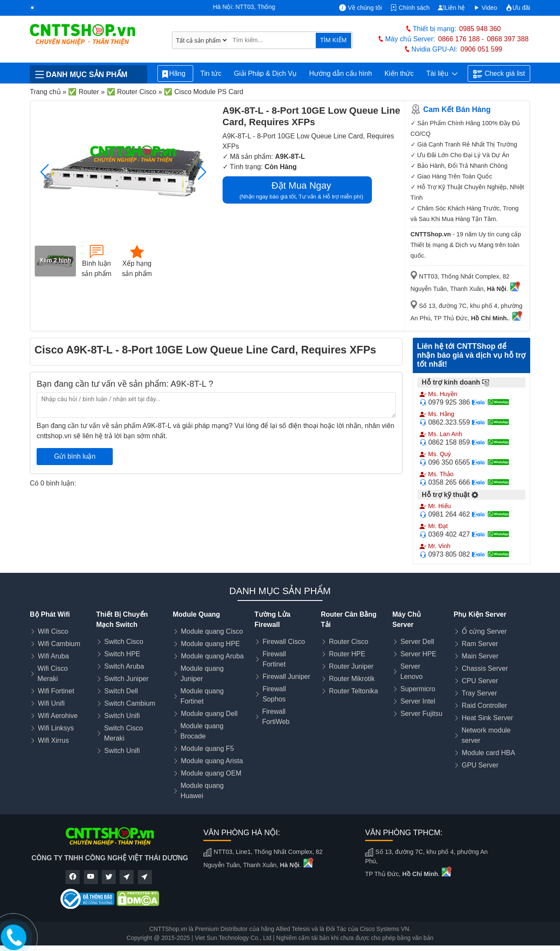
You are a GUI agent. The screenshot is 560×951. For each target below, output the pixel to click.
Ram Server (480, 644)
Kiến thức (399, 73)
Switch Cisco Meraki (123, 733)
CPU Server (480, 681)
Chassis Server (485, 668)
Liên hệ (451, 8)
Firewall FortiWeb (276, 717)
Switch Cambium (130, 703)
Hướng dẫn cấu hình (341, 73)
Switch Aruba (124, 666)
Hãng (175, 74)
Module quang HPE (210, 644)
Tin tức (211, 73)
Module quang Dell (209, 714)
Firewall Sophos (274, 694)
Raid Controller (484, 705)
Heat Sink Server (487, 718)
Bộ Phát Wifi (50, 614)
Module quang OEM (211, 773)
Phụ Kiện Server (480, 614)
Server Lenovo (412, 671)
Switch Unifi (122, 716)
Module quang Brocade (202, 731)
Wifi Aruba (53, 656)
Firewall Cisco (284, 642)
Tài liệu (442, 74)
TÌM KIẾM (333, 40)
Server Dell (417, 642)
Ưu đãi (518, 8)
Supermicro (418, 689)
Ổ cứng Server (484, 631)
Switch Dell (121, 691)
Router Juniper (351, 666)
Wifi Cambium (59, 644)
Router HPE (347, 654)
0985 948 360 (480, 29)
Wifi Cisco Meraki (53, 674)
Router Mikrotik (352, 679)
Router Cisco (349, 642)
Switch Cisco (124, 642)
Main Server (480, 656)
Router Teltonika (353, 691)
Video (485, 8)
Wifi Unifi (51, 703)
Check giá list (499, 74)
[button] (202, 172)
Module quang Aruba (212, 656)
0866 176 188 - (461, 39)
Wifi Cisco (53, 631)
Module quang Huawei (202, 791)
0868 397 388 (508, 39)
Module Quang (196, 614)
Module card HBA (488, 753)
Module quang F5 (207, 748)
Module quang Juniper (202, 674)
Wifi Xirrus (53, 740)
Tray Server (479, 693)
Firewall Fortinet (274, 659)
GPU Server (480, 765)
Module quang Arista (212, 761)
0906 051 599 (481, 49)
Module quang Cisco (212, 631)
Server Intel (418, 701)
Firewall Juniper (286, 677)
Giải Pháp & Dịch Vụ (266, 73)
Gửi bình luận (75, 456)
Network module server (486, 735)
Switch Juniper (126, 679)
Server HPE (418, 654)
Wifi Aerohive (58, 716)
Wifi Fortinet (56, 691)
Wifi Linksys (56, 728)
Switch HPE (122, 654)
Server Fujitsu (421, 714)
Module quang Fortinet (202, 696)
